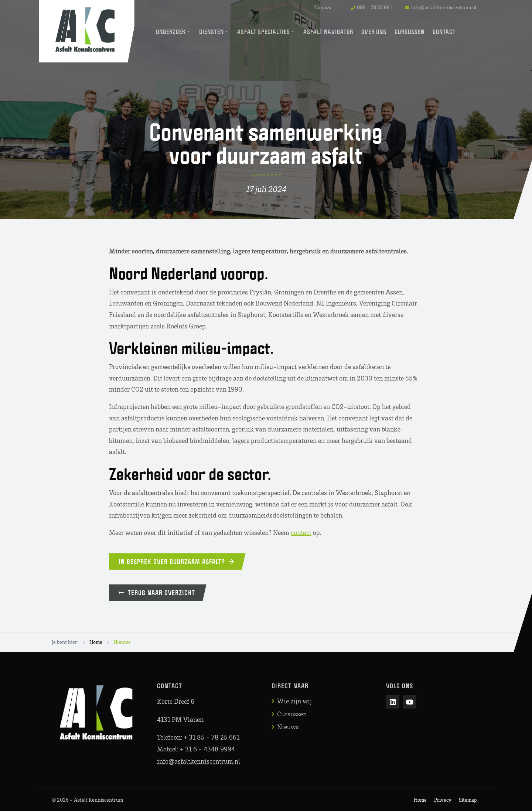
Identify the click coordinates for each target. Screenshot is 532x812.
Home (96, 643)
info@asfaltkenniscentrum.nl (199, 762)
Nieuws (323, 7)
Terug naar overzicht (158, 593)
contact (301, 532)
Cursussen (292, 715)
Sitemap (468, 801)
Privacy (443, 801)
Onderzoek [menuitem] (171, 32)
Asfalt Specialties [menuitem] (264, 32)
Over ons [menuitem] (374, 32)
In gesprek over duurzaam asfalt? (178, 562)
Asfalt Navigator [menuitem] (328, 32)
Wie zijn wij (294, 702)
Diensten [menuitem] (212, 32)
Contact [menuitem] (444, 32)
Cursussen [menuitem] (410, 32)
